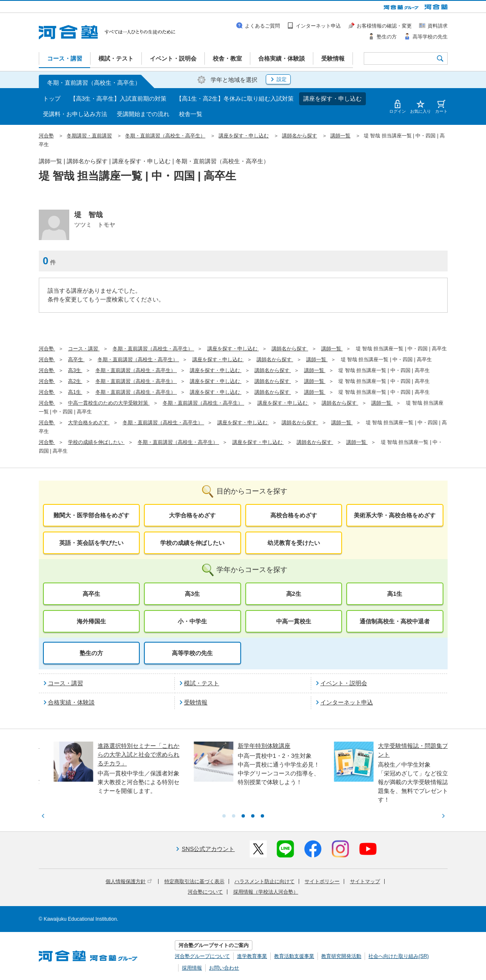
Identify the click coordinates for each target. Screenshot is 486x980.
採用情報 (192, 968)
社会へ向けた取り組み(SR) (399, 956)
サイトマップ (365, 881)
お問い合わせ (224, 968)
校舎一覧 (191, 114)
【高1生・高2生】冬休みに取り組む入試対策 (235, 99)
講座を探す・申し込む (332, 99)
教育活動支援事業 (294, 956)
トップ (52, 99)
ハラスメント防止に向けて (264, 881)
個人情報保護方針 (129, 881)
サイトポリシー (322, 881)
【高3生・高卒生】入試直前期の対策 (118, 99)
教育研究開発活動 (341, 956)
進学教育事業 (252, 956)
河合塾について (205, 892)
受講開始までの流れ (143, 114)
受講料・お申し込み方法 (75, 114)
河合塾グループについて (202, 956)
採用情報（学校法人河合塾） (266, 892)
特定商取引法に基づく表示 (194, 881)
